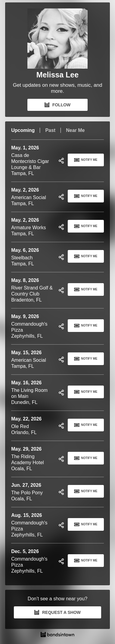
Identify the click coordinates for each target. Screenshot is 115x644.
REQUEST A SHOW (57, 612)
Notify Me (86, 160)
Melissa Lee (57, 75)
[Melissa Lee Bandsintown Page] (57, 39)
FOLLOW (58, 105)
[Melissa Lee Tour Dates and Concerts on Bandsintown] (57, 635)
